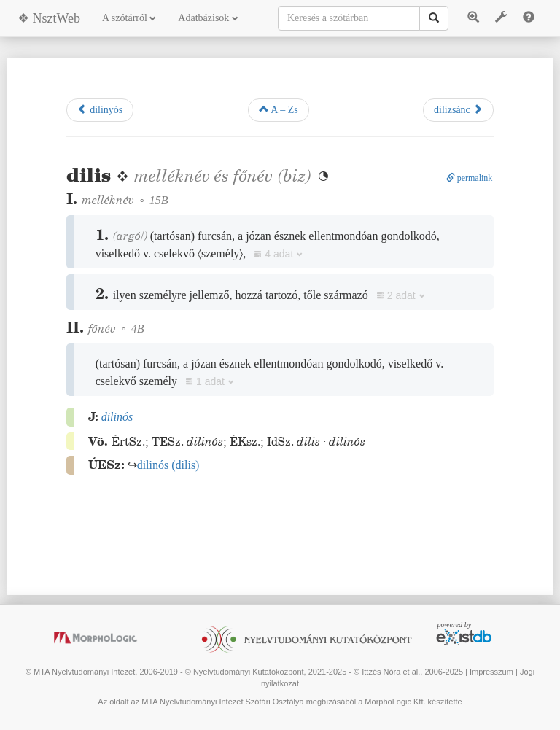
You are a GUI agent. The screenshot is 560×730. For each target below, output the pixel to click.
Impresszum (491, 672)
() (168, 465)
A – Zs (279, 109)
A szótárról (129, 18)
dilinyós (100, 109)
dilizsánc (458, 109)
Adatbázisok (208, 18)
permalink (470, 178)
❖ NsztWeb (49, 18)
